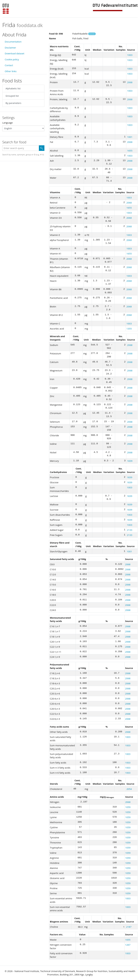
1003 (130, 55)
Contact (9, 65)
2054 (129, 789)
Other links (11, 71)
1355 (129, 329)
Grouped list (12, 96)
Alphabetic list (13, 88)
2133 (130, 530)
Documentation (13, 42)
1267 (128, 945)
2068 (130, 82)
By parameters (13, 103)
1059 (128, 807)
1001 (130, 137)
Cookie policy (12, 59)
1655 (130, 151)
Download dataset (15, 53)
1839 (130, 461)
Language (8, 123)
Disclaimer (10, 48)
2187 (129, 927)
